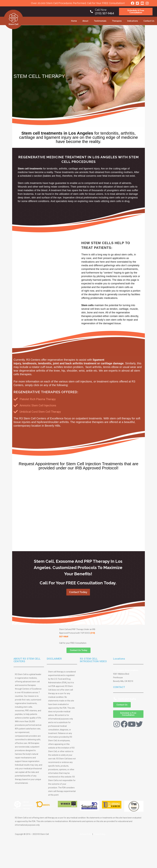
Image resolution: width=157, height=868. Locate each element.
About (85, 21)
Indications (133, 21)
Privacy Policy (99, 834)
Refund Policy (86, 834)
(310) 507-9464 (104, 13)
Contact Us (149, 21)
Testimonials (100, 21)
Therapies (117, 21)
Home (74, 21)
